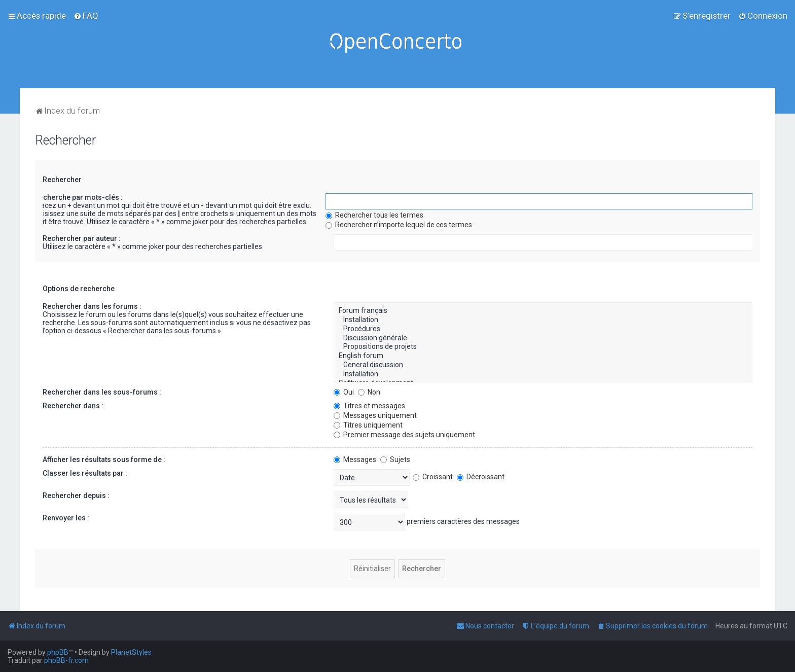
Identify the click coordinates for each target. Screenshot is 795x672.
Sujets (395, 459)
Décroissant (481, 477)
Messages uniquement (375, 415)
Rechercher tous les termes (374, 215)
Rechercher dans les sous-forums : (102, 392)
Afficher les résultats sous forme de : (104, 459)
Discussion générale (543, 338)
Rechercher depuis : (76, 496)
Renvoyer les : (66, 518)
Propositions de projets (543, 347)
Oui (344, 392)
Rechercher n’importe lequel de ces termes (399, 225)
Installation (543, 320)
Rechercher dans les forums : (92, 306)
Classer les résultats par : (85, 473)
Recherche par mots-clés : (79, 197)
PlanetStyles (131, 652)
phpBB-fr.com (66, 660)
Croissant (433, 477)
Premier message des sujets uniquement (404, 435)
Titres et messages (369, 406)
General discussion (543, 365)
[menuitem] (86, 16)
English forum (543, 356)
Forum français (543, 311)
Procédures (543, 329)
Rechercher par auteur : (82, 238)
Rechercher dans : (73, 406)
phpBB (58, 652)
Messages (355, 459)
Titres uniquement (368, 425)
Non (369, 392)
